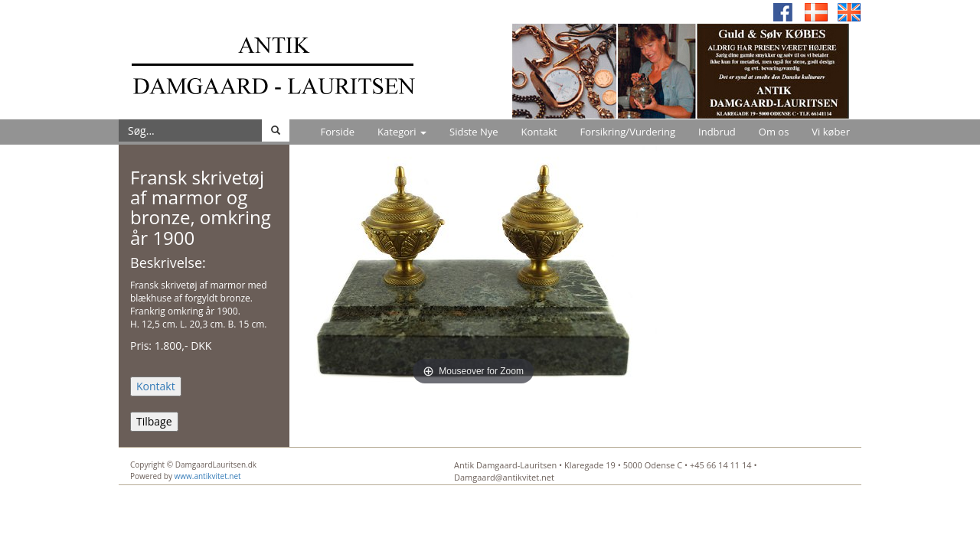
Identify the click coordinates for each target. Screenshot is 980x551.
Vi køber (831, 132)
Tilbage (154, 421)
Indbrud (717, 132)
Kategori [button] (402, 132)
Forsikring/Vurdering (628, 132)
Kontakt (539, 132)
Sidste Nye (474, 132)
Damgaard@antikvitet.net (504, 477)
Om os (774, 132)
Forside (337, 132)
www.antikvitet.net (208, 476)
